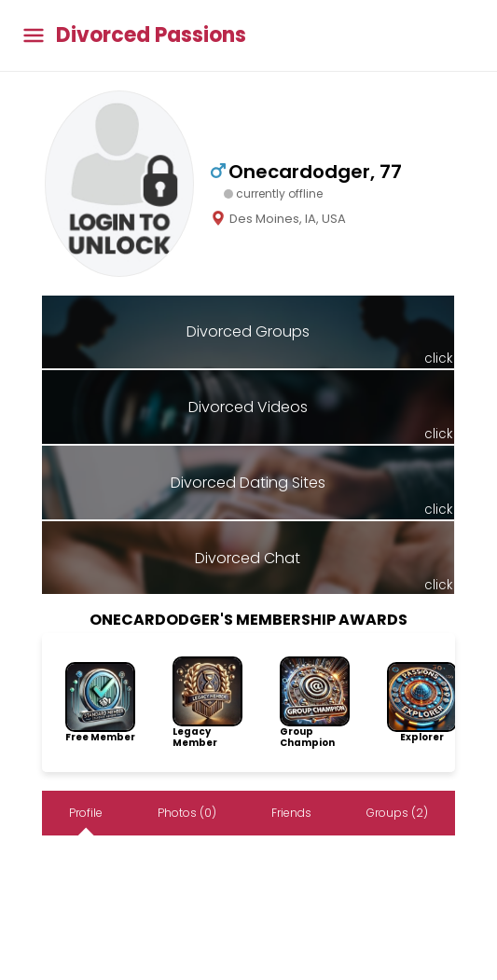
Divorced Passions (151, 35)
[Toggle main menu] (34, 36)
